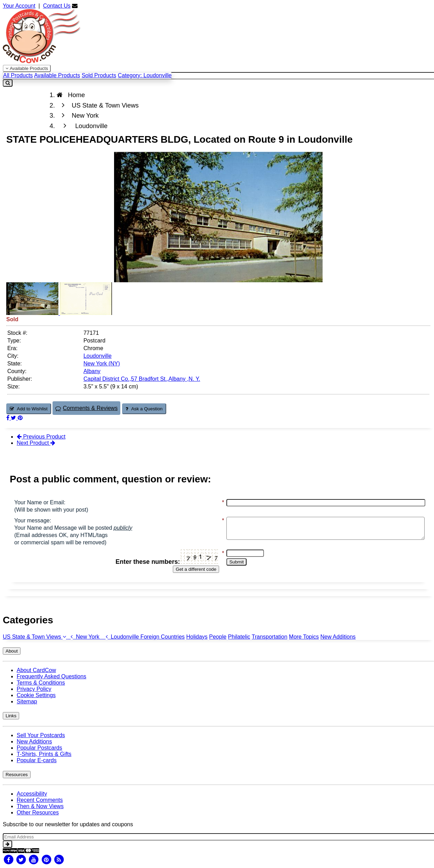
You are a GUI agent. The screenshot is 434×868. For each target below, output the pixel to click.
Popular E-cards (37, 760)
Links (11, 716)
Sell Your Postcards (41, 735)
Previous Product (41, 437)
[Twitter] (21, 859)
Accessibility (32, 794)
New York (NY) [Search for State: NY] (102, 364)
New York (84, 637)
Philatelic (239, 637)
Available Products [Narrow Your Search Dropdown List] (27, 68)
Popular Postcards (39, 748)
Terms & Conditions (41, 683)
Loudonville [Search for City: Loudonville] (98, 356)
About (12, 651)
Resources (17, 775)
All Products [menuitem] (18, 75)
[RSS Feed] (59, 859)
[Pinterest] (46, 859)
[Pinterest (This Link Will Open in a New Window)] (20, 418)
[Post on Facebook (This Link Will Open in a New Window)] (9, 418)
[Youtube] (34, 859)
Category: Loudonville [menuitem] (145, 75)
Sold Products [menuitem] (99, 75)
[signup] (7, 844)
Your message (32, 520)
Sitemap (27, 701)
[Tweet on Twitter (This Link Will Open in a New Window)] (14, 418)
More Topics (304, 637)
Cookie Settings (36, 695)
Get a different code (184, 569)
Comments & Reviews (86, 408)
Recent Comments (40, 800)
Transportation (270, 637)
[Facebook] (8, 859)
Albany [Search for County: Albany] (92, 371)
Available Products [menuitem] (57, 75)
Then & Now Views (40, 806)
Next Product (36, 443)
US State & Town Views (35, 637)
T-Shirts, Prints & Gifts (44, 754)
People (218, 637)
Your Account (19, 6)
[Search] (8, 83)
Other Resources (38, 812)
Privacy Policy (34, 689)
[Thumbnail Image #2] (86, 313)
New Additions (338, 637)
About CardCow (36, 670)
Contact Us (57, 6)
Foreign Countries (163, 637)
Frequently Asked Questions (51, 676)
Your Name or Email (39, 502)
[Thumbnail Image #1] (33, 313)
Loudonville (121, 637)
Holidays (197, 637)
